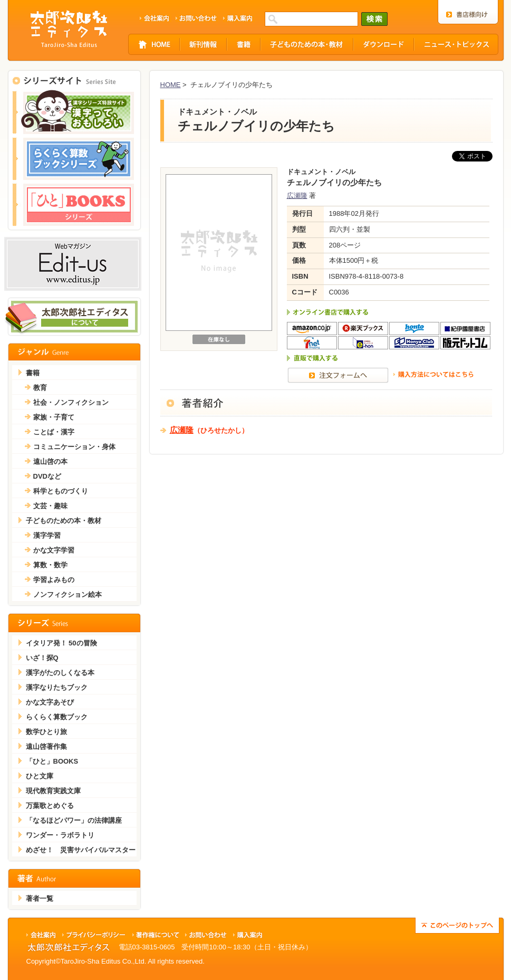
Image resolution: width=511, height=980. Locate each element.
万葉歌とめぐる (50, 806)
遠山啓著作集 (46, 746)
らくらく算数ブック (57, 717)
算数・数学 (50, 565)
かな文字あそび (50, 702)
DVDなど (47, 476)
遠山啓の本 (50, 462)
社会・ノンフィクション (71, 402)
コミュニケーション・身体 (74, 447)
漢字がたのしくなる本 (60, 673)
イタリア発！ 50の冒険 (61, 643)
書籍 (33, 373)
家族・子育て (54, 417)
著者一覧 (40, 898)
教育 (40, 388)
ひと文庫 (40, 776)
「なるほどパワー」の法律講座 (74, 820)
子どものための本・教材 (64, 521)
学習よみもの (54, 580)
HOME (171, 85)
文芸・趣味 (50, 506)
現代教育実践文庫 (53, 791)
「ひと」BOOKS (52, 761)
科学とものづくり (61, 491)
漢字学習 (47, 535)
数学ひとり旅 (46, 732)
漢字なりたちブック (57, 687)
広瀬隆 (297, 196)
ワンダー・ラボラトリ (60, 835)
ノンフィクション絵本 (68, 594)
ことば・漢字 (54, 432)
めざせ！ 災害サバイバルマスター (81, 850)
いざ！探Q (42, 658)
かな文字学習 (54, 550)
